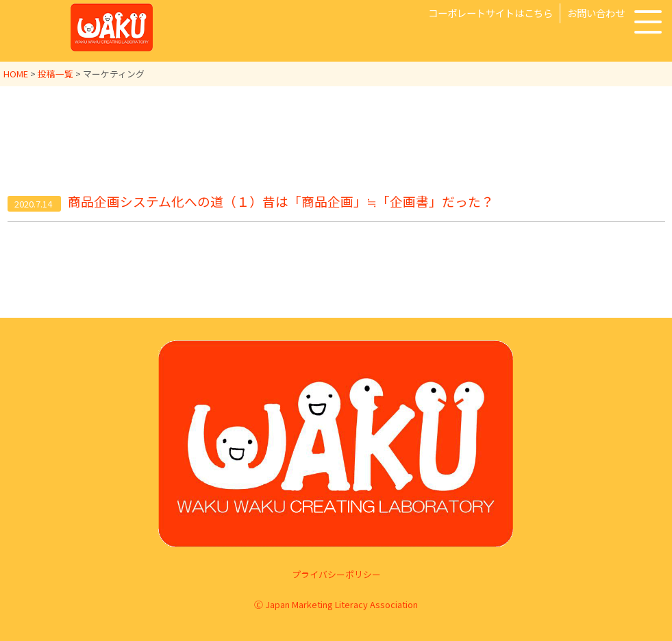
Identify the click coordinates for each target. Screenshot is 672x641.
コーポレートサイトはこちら (490, 13)
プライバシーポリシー (336, 574)
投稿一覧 (55, 74)
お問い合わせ (596, 13)
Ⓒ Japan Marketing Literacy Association (336, 604)
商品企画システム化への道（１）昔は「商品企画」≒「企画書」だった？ (281, 202)
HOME (16, 74)
